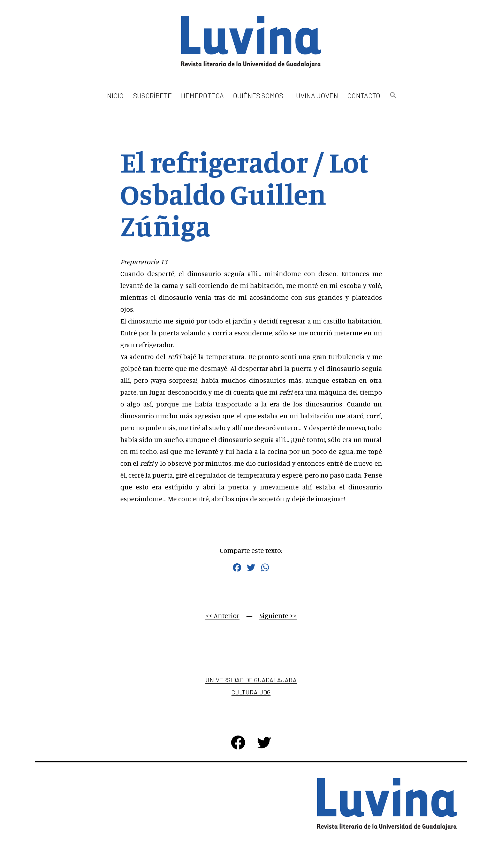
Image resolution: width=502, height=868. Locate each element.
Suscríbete (153, 96)
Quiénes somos (258, 96)
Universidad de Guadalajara (251, 680)
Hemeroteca (202, 96)
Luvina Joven (315, 96)
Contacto (364, 96)
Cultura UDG (251, 692)
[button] (393, 96)
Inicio (115, 96)
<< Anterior (222, 615)
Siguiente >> (278, 615)
